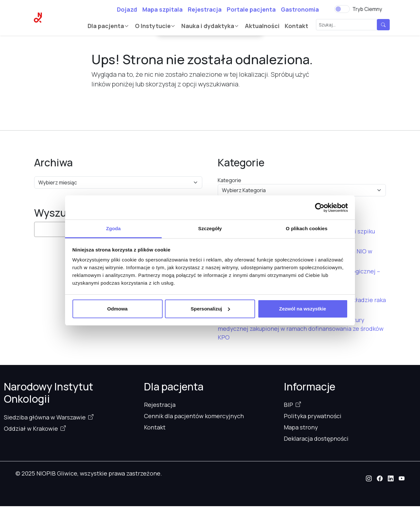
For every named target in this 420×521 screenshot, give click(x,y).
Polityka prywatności (313, 416)
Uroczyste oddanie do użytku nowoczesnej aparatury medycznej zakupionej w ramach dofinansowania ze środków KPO (301, 329)
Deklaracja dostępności (316, 438)
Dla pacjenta (106, 26)
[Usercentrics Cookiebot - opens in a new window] (320, 208)
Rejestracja (205, 9)
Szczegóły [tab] (210, 228)
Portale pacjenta (251, 9)
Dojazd (127, 9)
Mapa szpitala (162, 9)
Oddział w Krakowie (31, 428)
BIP (288, 405)
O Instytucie (153, 26)
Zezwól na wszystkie (303, 309)
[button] (369, 478)
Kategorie (229, 180)
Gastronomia (300, 9)
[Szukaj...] (347, 25)
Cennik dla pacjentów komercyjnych (194, 416)
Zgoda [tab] (113, 228)
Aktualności (262, 26)
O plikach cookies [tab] (306, 228)
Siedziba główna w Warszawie (45, 417)
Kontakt (296, 26)
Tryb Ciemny (367, 9)
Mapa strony (301, 427)
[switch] (342, 9)
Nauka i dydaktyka (208, 26)
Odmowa (117, 309)
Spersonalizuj (210, 309)
